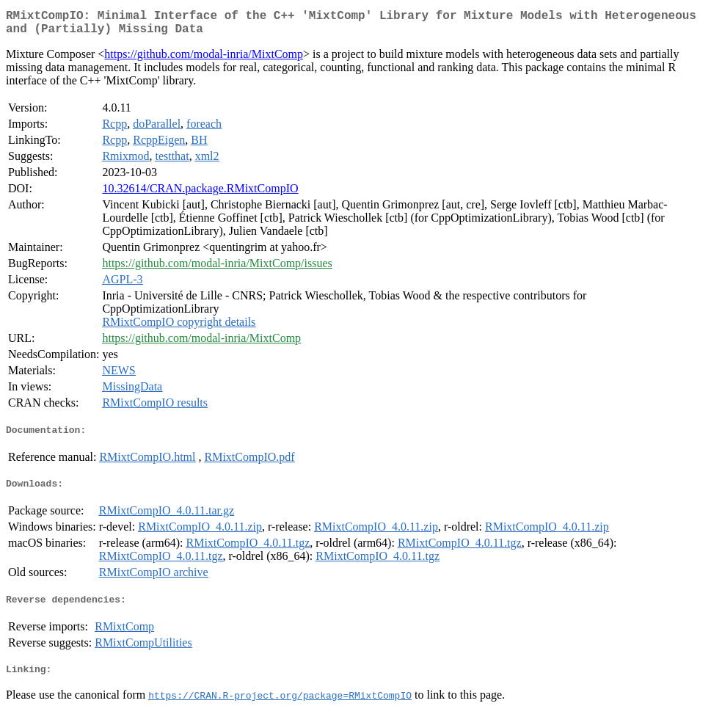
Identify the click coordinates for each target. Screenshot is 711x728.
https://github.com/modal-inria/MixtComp (204, 60)
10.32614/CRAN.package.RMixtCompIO (200, 194)
